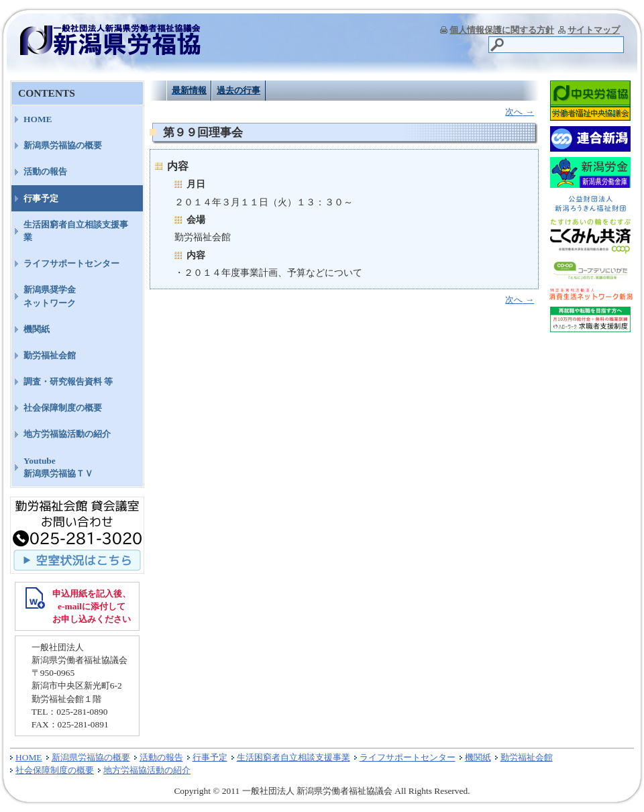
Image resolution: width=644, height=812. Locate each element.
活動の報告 (45, 171)
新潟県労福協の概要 (63, 145)
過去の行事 (238, 90)
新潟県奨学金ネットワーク (50, 296)
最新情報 (189, 90)
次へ (520, 112)
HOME (38, 119)
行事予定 (41, 198)
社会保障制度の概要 (63, 408)
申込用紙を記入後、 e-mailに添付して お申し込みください (92, 606)
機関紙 (37, 329)
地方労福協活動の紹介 (67, 434)
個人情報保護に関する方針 (502, 30)
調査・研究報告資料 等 (68, 382)
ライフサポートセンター (71, 263)
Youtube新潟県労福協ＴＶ (58, 467)
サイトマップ (594, 30)
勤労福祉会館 (50, 355)
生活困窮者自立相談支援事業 (76, 231)
